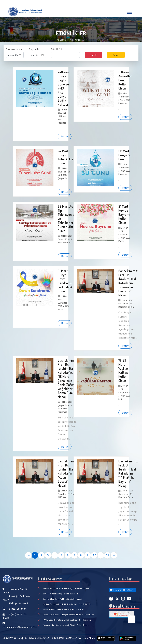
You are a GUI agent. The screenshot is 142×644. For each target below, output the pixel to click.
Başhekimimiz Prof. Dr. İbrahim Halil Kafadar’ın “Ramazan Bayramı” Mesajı (128, 283)
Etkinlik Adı (57, 49)
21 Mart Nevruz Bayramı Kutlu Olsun (124, 214)
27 (108, 555)
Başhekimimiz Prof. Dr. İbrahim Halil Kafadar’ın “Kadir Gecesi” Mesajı (67, 473)
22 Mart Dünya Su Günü (125, 155)
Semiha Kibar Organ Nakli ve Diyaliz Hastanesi (62, 599)
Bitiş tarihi (34, 49)
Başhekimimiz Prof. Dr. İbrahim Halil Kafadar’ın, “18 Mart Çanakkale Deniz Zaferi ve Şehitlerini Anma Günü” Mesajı (67, 378)
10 (95, 555)
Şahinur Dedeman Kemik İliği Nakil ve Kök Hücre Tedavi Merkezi (69, 604)
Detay (65, 136)
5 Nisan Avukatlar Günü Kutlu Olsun (125, 80)
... (101, 555)
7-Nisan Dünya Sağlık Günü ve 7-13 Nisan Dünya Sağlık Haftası (63, 88)
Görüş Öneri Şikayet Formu (122, 590)
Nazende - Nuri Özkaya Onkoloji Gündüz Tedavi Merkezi (66, 625)
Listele (93, 55)
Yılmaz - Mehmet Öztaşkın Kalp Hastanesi (60, 594)
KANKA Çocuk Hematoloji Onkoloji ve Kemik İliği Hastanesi (67, 620)
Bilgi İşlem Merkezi (88, 638)
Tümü (116, 55)
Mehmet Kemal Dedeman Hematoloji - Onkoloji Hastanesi (66, 589)
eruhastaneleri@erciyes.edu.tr (19, 627)
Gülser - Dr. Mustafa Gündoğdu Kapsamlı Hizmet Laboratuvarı (69, 615)
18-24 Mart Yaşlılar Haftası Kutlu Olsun (123, 370)
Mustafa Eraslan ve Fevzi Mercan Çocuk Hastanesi (64, 609)
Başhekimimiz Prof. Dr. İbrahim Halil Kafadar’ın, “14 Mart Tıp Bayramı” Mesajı (128, 473)
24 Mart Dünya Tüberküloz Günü (66, 157)
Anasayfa (62, 40)
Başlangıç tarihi (14, 49)
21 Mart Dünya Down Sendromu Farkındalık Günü (65, 281)
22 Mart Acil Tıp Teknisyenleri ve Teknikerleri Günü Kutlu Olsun (67, 218)
